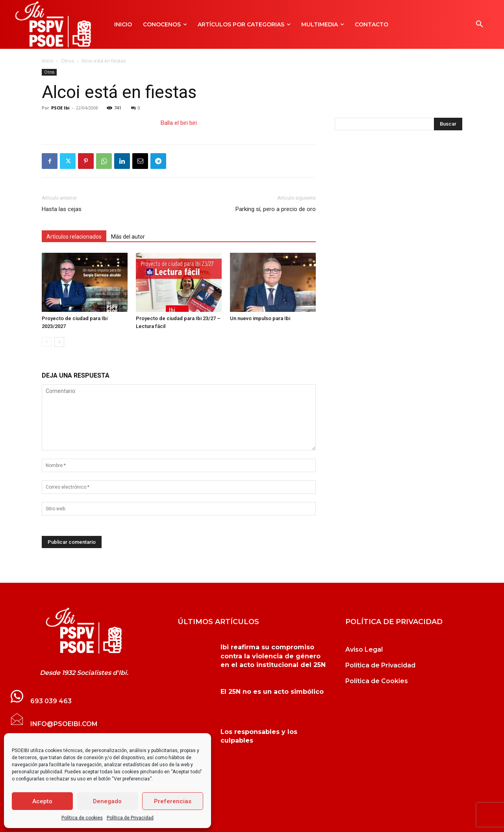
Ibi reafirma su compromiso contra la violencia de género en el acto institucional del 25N (273, 656)
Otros (68, 61)
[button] (480, 24)
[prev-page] (47, 342)
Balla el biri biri (179, 123)
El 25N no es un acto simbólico (272, 692)
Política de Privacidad (130, 818)
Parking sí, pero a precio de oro (276, 209)
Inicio (48, 61)
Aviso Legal (364, 649)
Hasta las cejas (62, 209)
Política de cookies (82, 818)
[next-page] (59, 342)
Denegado (107, 801)
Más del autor (128, 237)
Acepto (42, 801)
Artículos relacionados (74, 237)
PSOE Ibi (60, 108)
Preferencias (173, 801)
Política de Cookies (377, 681)
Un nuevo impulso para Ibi (260, 318)
